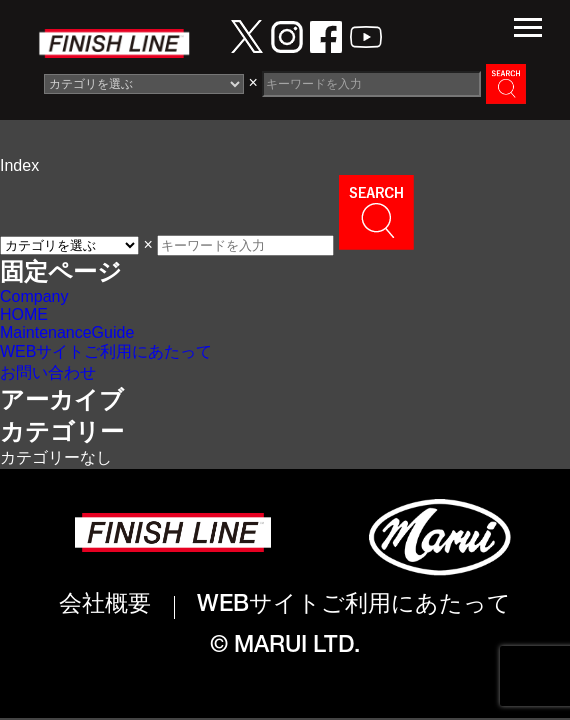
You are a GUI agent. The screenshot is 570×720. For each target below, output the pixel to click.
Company (34, 296)
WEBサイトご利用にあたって (106, 351)
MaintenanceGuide (67, 332)
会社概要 (105, 606)
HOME (24, 314)
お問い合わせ (48, 372)
